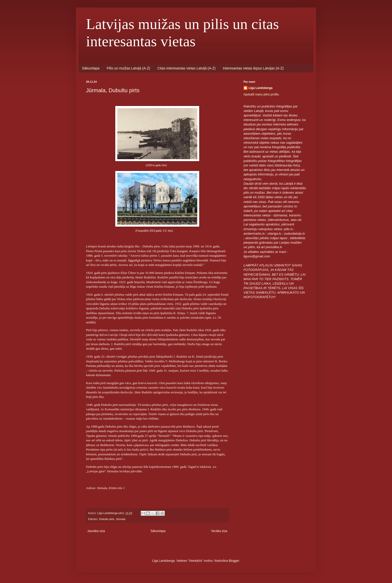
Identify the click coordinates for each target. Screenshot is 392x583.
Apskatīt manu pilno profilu (261, 94)
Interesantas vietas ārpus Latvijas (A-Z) (253, 68)
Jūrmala (120, 519)
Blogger (234, 561)
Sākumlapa (91, 68)
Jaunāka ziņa (96, 531)
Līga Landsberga (260, 88)
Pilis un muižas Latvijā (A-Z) (128, 68)
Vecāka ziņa (219, 531)
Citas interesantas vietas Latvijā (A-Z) (187, 68)
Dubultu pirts (107, 519)
